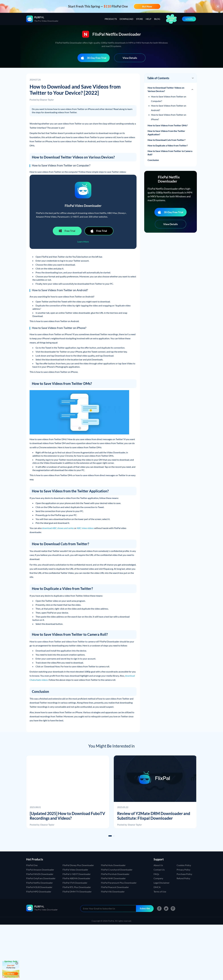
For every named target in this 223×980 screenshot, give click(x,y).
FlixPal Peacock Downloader (115, 887)
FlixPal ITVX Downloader (75, 883)
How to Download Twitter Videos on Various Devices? (166, 89)
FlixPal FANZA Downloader (40, 874)
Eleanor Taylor (47, 100)
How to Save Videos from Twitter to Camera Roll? (170, 153)
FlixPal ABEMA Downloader (76, 878)
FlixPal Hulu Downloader (113, 865)
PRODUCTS (111, 19)
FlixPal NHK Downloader (113, 878)
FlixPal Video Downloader (75, 870)
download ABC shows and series (58, 528)
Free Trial (67, 231)
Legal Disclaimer (162, 883)
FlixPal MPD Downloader (39, 892)
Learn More (83, 242)
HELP (149, 19)
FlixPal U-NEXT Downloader (77, 874)
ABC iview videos (85, 528)
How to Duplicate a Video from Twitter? (168, 145)
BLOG (157, 19)
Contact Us (159, 870)
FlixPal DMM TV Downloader (77, 892)
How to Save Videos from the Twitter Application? (166, 133)
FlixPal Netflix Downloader (39, 883)
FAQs (156, 874)
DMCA (157, 887)
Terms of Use (160, 892)
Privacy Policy (183, 870)
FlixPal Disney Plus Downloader (78, 865)
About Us (158, 865)
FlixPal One (32, 865)
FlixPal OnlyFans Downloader (41, 878)
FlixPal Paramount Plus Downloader (119, 883)
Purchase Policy (184, 874)
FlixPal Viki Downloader (113, 892)
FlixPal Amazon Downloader (40, 870)
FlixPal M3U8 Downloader (39, 887)
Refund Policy (183, 878)
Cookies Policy (184, 865)
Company (158, 878)
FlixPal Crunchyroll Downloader (117, 870)
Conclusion (153, 160)
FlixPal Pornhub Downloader (115, 874)
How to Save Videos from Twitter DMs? (168, 125)
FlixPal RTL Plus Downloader (77, 887)
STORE (140, 19)
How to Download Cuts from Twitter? (167, 140)
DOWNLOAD (126, 19)
